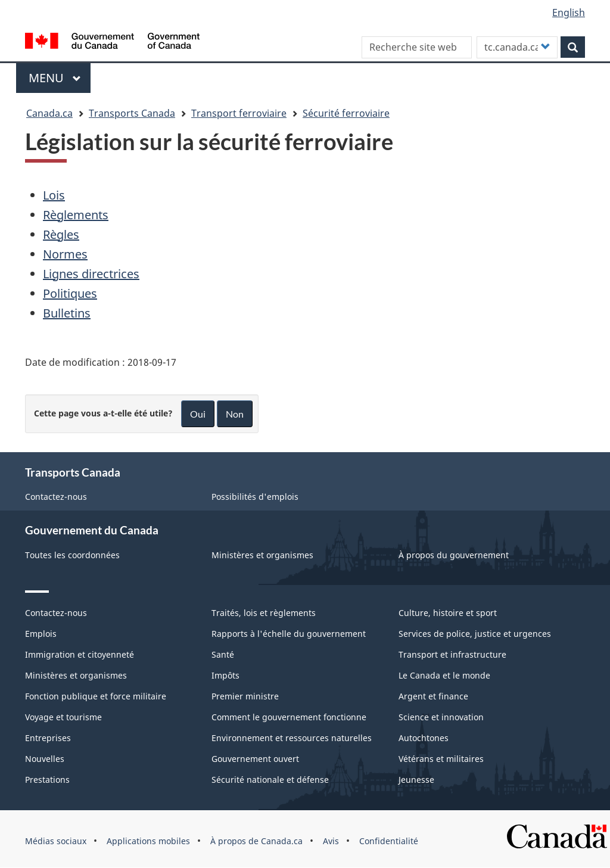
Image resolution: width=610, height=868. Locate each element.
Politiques (70, 293)
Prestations (47, 780)
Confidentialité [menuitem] (389, 841)
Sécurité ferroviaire (346, 113)
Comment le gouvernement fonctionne (289, 717)
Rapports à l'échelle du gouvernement (289, 634)
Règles (61, 234)
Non (235, 414)
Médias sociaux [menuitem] (56, 841)
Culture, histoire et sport (448, 613)
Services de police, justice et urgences (475, 634)
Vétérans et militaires (441, 759)
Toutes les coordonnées (72, 555)
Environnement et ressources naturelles (292, 738)
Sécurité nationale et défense (270, 780)
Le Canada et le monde (444, 675)
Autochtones (424, 738)
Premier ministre (245, 696)
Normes (65, 254)
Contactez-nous (56, 497)
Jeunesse (416, 780)
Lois (54, 195)
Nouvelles (45, 759)
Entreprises (48, 738)
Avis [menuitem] (331, 841)
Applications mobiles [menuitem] (148, 841)
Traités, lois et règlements (264, 613)
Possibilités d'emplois (255, 497)
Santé (223, 654)
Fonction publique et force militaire (96, 696)
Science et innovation (441, 717)
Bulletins (67, 313)
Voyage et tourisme (63, 717)
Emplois (41, 634)
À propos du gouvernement (454, 555)
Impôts (225, 675)
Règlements (76, 215)
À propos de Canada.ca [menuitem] (256, 841)
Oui (198, 414)
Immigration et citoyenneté (80, 654)
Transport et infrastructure (452, 654)
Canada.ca (49, 113)
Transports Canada (132, 113)
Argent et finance (433, 696)
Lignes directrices (91, 274)
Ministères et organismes (262, 555)
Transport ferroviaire (239, 113)
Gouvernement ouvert (255, 759)
